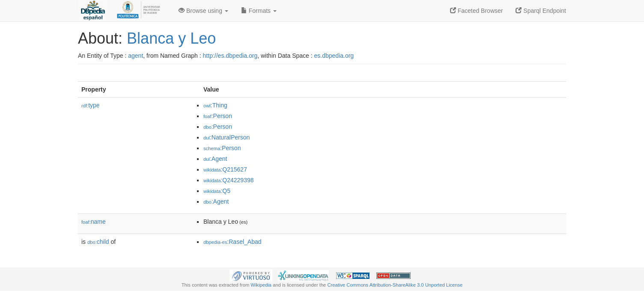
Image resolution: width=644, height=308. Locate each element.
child (98, 242)
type (91, 105)
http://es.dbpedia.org (230, 56)
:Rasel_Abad (233, 242)
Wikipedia (261, 285)
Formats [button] (259, 11)
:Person (218, 116)
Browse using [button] (203, 11)
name (94, 222)
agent (136, 56)
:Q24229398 (229, 180)
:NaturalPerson (227, 137)
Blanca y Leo (171, 38)
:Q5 (217, 191)
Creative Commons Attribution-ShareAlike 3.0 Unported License (395, 285)
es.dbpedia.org (334, 56)
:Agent (215, 159)
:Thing (215, 105)
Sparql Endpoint (541, 11)
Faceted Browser (477, 11)
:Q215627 (225, 169)
